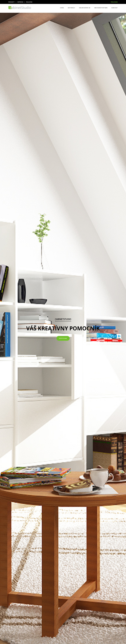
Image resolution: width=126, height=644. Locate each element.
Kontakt (115, 8)
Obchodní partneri (101, 8)
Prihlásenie (114, 2)
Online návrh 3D (85, 8)
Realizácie (29, 2)
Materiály (71, 8)
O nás (62, 8)
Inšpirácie (20, 2)
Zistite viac (63, 338)
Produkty (11, 2)
